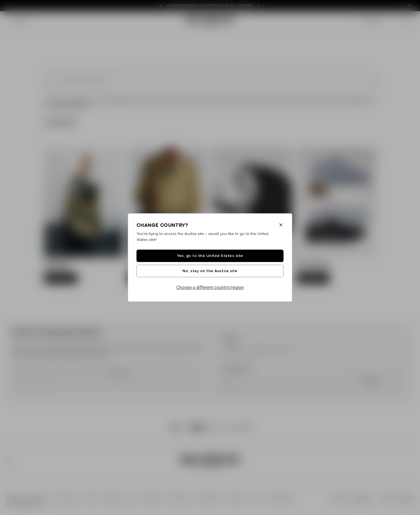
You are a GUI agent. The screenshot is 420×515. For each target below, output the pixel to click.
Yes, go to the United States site (210, 256)
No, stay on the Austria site (210, 271)
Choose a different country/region (210, 287)
